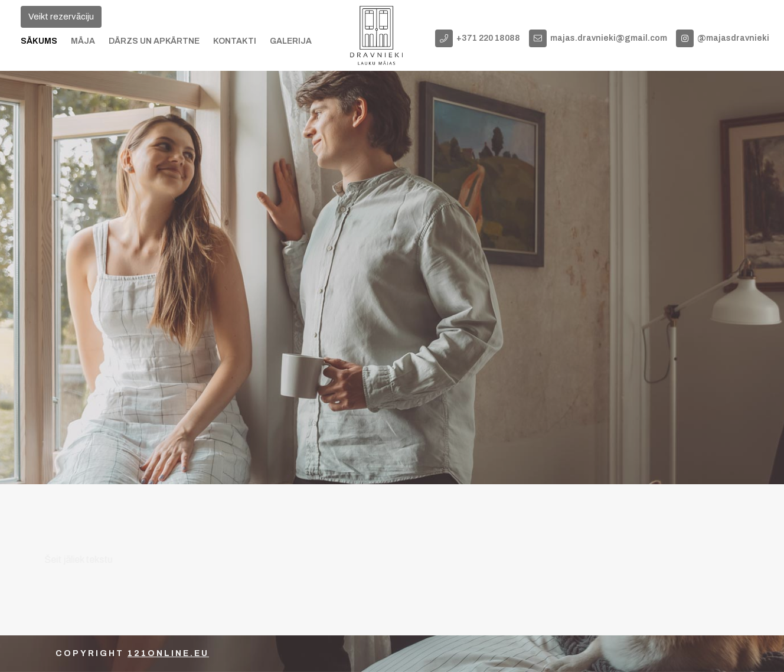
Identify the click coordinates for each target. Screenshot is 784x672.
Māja (83, 41)
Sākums (39, 41)
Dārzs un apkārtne (154, 41)
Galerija (291, 41)
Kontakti (235, 41)
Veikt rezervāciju (61, 17)
